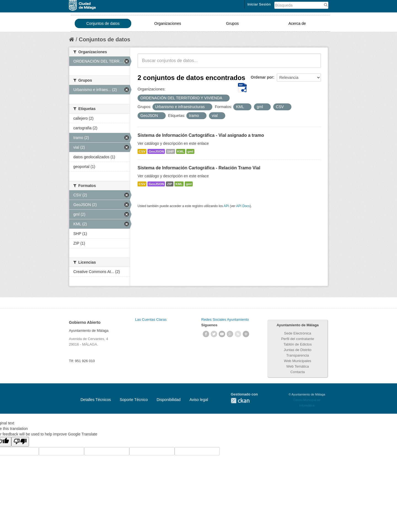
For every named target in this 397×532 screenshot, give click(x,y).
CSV (142, 151)
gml (190, 151)
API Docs (243, 206)
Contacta (297, 372)
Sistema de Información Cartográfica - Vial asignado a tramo (201, 135)
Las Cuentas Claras (151, 320)
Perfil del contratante (298, 339)
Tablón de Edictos (298, 344)
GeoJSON (156, 151)
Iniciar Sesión (259, 4)
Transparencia (298, 355)
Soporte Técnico (134, 400)
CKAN (240, 401)
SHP (170, 151)
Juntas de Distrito (297, 350)
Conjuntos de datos (103, 23)
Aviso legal (199, 400)
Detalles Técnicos (96, 400)
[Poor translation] (20, 442)
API (226, 206)
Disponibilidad (169, 400)
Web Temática (298, 366)
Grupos (232, 23)
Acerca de (297, 23)
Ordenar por (262, 77)
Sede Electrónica (297, 333)
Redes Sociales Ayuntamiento (225, 320)
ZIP (170, 184)
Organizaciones (168, 23)
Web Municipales (298, 361)
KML (181, 151)
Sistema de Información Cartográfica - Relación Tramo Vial (199, 168)
